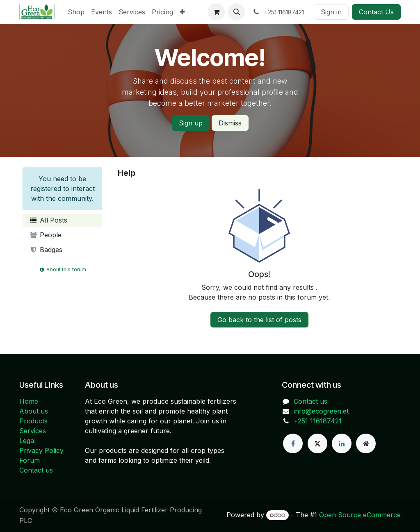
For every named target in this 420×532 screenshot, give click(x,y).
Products (33, 421)
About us (34, 411)
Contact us (36, 470)
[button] (237, 12)
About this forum (62, 269)
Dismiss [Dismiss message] (230, 123)
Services (33, 431)
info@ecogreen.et (321, 411)
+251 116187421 (318, 421)
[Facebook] (293, 443)
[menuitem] (76, 12)
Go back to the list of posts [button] (259, 320)
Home (29, 401)
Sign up (191, 123)
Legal (27, 441)
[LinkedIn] (342, 443)
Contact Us (376, 12)
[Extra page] (366, 443)
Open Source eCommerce (360, 515)
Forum (30, 460)
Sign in (331, 12)
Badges (46, 250)
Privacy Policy (41, 450)
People (45, 235)
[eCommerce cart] (216, 12)
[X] (317, 443)
